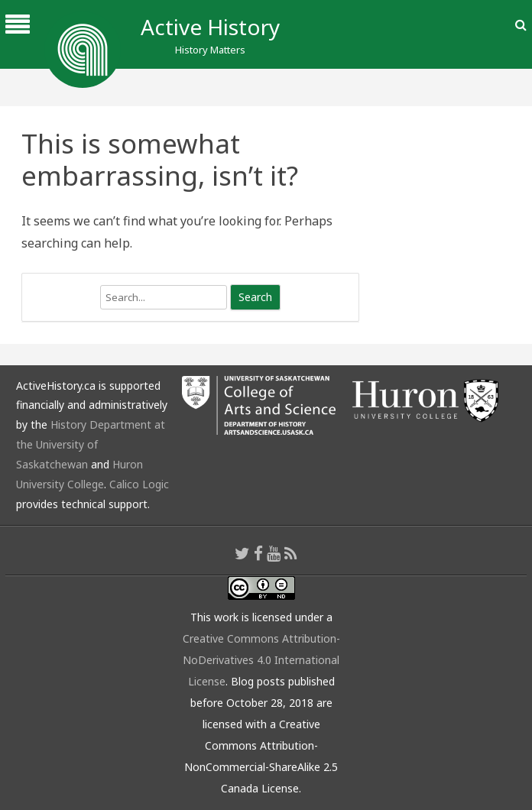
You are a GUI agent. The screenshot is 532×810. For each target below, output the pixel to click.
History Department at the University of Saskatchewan (91, 444)
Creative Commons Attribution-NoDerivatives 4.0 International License (261, 660)
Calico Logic (139, 484)
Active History (210, 27)
